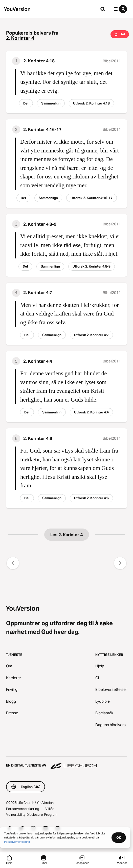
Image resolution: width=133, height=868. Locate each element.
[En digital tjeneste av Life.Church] (66, 763)
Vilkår (50, 809)
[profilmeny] (119, 9)
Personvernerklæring (23, 809)
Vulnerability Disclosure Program (32, 814)
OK (119, 837)
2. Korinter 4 (20, 38)
